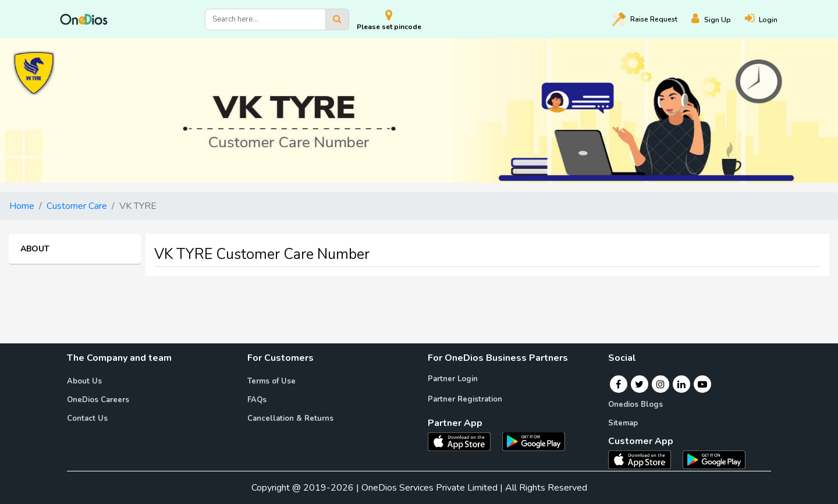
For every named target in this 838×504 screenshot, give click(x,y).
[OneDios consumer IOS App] (644, 459)
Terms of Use (271, 381)
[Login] (768, 19)
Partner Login (453, 379)
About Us (84, 381)
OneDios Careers (98, 400)
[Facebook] (618, 384)
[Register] (718, 19)
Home (22, 206)
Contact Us (87, 418)
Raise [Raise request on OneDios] (645, 19)
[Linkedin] (681, 384)
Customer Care (77, 206)
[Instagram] (661, 384)
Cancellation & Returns (290, 418)
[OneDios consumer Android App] (714, 459)
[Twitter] (639, 384)
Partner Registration (465, 399)
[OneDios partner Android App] (534, 441)
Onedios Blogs (635, 404)
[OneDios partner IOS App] (464, 441)
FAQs (257, 400)
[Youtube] (702, 384)
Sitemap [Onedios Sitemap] (623, 423)
